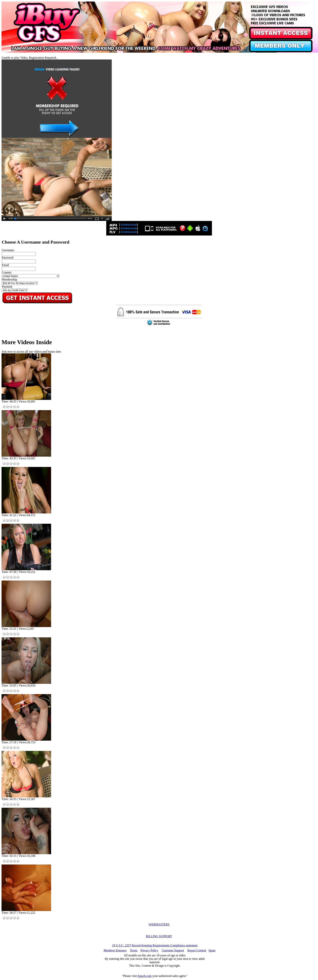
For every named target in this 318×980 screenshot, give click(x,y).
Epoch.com (145, 976)
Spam (212, 950)
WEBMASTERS (159, 924)
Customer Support (173, 950)
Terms (134, 950)
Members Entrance (115, 950)
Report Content (197, 950)
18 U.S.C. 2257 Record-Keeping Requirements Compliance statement (155, 945)
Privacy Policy (149, 950)
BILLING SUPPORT (159, 936)
